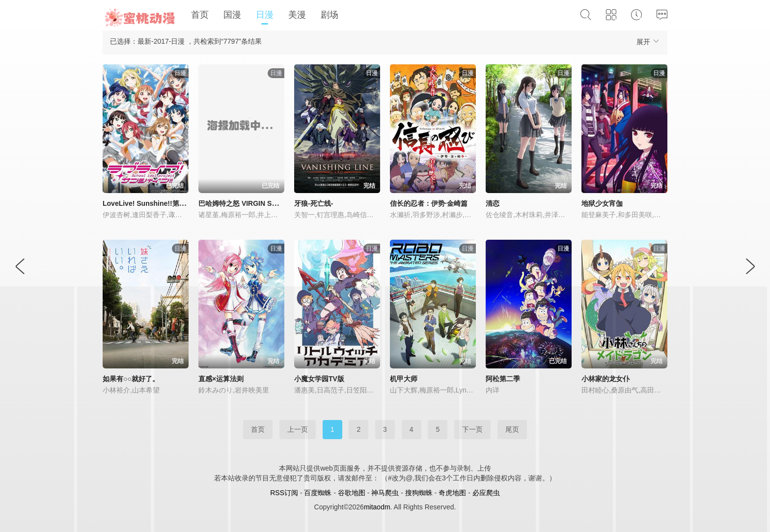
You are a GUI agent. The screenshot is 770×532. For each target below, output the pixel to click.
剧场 (330, 15)
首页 (200, 15)
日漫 (265, 15)
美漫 (297, 15)
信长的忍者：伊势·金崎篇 (429, 203)
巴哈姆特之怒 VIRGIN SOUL (242, 203)
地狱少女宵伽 (602, 203)
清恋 (493, 203)
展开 (648, 42)
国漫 (232, 15)
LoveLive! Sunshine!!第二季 (148, 203)
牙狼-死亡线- (314, 203)
